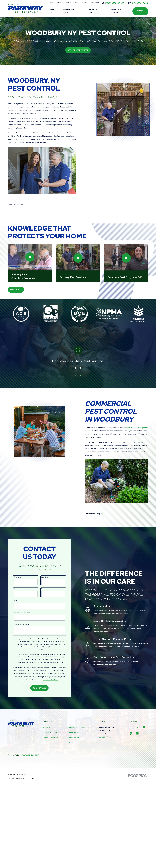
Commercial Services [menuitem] (93, 11)
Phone (16, 589)
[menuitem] (11, 779)
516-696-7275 (140, 3)
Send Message (39, 688)
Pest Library (56, 3)
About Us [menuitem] (53, 11)
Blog (85, 3)
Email (43, 589)
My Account (72, 3)
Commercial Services (51, 733)
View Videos (16, 290)
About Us (47, 727)
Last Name (45, 577)
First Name (17, 577)
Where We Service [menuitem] (116, 11)
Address (17, 601)
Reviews (95, 3)
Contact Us (140, 11)
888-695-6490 (115, 3)
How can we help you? (22, 625)
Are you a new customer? (22, 613)
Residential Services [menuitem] (68, 11)
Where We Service (51, 738)
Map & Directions (104, 737)
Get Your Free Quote (78, 50)
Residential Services (77, 727)
